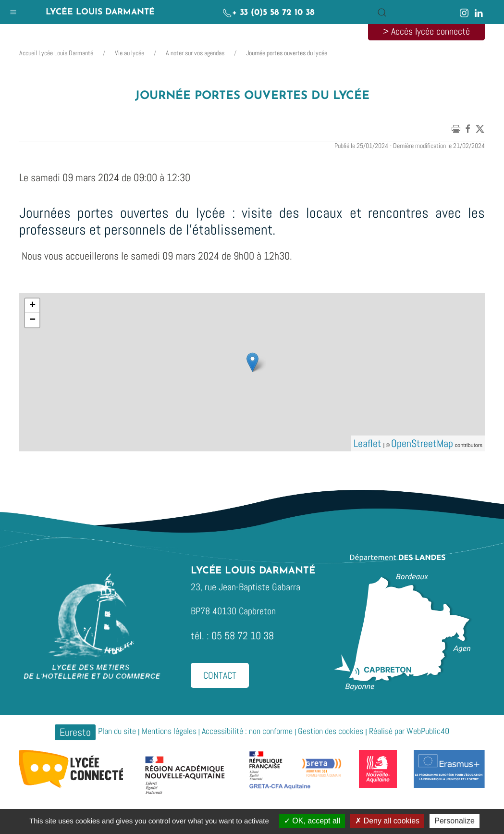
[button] (13, 10)
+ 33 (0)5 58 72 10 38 (269, 13)
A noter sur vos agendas (195, 53)
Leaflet (368, 443)
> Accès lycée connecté (426, 31)
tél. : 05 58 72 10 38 (232, 635)
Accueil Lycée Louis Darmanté (56, 53)
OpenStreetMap (422, 443)
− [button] (32, 320)
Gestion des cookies (331, 731)
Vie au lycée (129, 53)
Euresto (75, 732)
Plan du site (117, 731)
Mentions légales (169, 731)
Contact (220, 675)
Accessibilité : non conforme (247, 731)
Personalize (455, 821)
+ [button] (32, 306)
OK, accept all (312, 821)
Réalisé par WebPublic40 (409, 731)
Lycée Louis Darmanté (100, 12)
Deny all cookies (387, 821)
